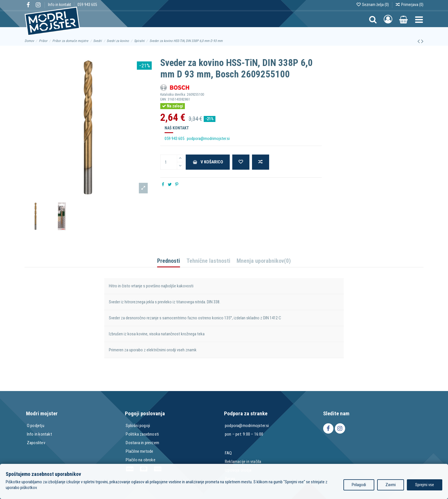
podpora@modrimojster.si (208, 139)
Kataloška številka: (173, 95)
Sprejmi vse (425, 485)
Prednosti (169, 261)
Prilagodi (359, 485)
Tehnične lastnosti (208, 261)
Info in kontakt (60, 5)
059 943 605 (87, 5)
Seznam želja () (373, 5)
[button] (419, 19)
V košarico (208, 162)
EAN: (164, 99)
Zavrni (391, 485)
